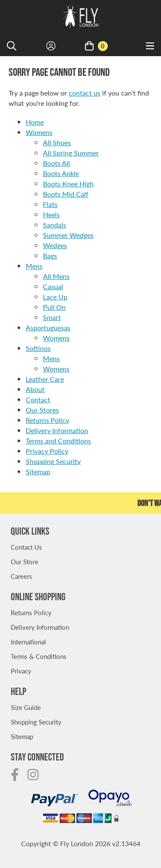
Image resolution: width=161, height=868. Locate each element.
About (35, 389)
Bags (50, 256)
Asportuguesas (48, 328)
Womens (39, 132)
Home (35, 122)
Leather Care (45, 379)
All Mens (56, 276)
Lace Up (55, 297)
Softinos (38, 348)
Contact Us (26, 547)
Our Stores (42, 410)
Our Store (24, 561)
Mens (34, 266)
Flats (50, 204)
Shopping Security (53, 461)
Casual (53, 286)
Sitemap (38, 471)
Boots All (56, 163)
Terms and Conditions (58, 441)
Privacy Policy (47, 451)
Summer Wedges (68, 235)
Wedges (55, 245)
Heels (51, 214)
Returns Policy (47, 420)
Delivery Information (57, 430)
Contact (38, 400)
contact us (85, 93)
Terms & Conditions (39, 656)
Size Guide (26, 707)
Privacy (21, 671)
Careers (21, 576)
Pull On (54, 307)
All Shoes (57, 142)
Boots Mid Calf (66, 194)
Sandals (55, 225)
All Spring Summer (71, 153)
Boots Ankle (61, 173)
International (28, 642)
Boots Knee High (68, 184)
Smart (52, 317)
